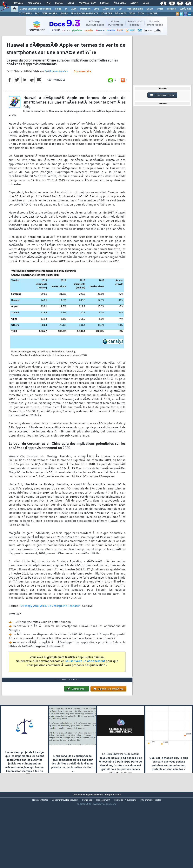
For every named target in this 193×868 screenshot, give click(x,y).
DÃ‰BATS (121, 14)
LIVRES (64, 14)
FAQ (48, 3)
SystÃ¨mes (185, 9)
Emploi (105, 3)
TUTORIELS (25, 14)
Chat (71, 3)
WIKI (132, 14)
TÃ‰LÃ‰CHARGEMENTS (84, 14)
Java (96, 9)
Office (160, 9)
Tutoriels (34, 3)
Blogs (59, 3)
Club (146, 3)
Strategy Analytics (33, 616)
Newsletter (87, 3)
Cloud (58, 9)
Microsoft (85, 9)
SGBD (150, 9)
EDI (121, 9)
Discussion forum (162, 95)
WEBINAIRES (50, 14)
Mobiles (171, 9)
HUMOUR (152, 14)
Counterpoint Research (64, 616)
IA (66, 9)
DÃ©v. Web (109, 9)
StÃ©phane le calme (56, 82)
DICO (141, 14)
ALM (74, 9)
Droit (134, 3)
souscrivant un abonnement (85, 672)
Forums (18, 3)
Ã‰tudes (120, 3)
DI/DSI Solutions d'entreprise (35, 9)
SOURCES (106, 14)
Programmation (135, 9)
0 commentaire (82, 82)
